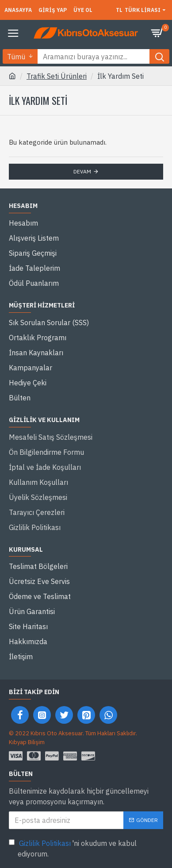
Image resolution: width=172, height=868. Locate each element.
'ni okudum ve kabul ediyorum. (73, 848)
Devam (82, 171)
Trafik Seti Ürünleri (57, 76)
